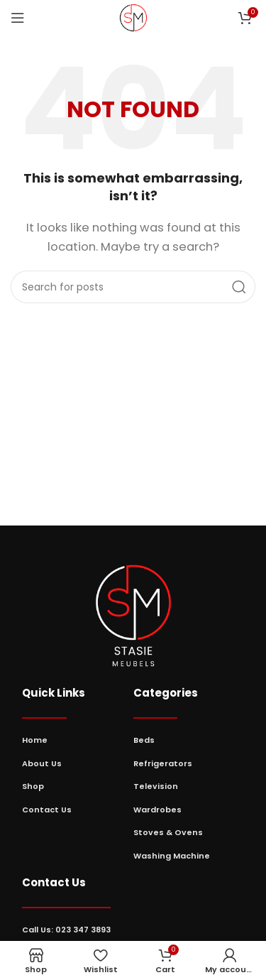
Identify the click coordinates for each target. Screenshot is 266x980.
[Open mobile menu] (18, 18)
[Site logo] (133, 17)
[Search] (133, 287)
